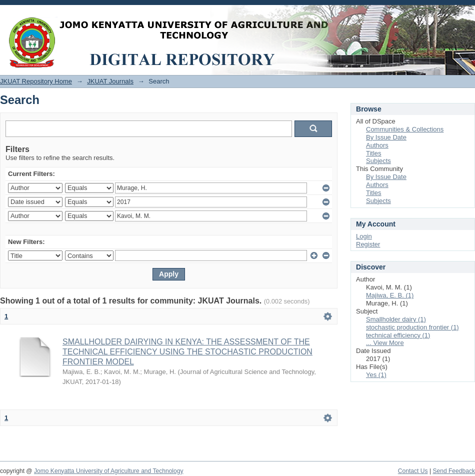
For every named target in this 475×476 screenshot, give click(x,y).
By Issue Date (386, 137)
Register (368, 244)
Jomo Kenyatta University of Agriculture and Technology (109, 471)
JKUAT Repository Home (36, 81)
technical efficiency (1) (398, 335)
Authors (377, 145)
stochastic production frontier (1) (412, 327)
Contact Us (413, 471)
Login (467, 12)
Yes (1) (376, 375)
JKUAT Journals (110, 81)
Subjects (378, 161)
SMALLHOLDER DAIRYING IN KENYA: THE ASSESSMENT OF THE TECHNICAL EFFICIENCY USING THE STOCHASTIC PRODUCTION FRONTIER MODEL (187, 352)
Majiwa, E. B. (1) (390, 295)
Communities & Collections (405, 129)
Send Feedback (454, 471)
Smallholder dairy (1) (396, 319)
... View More (385, 343)
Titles (374, 153)
